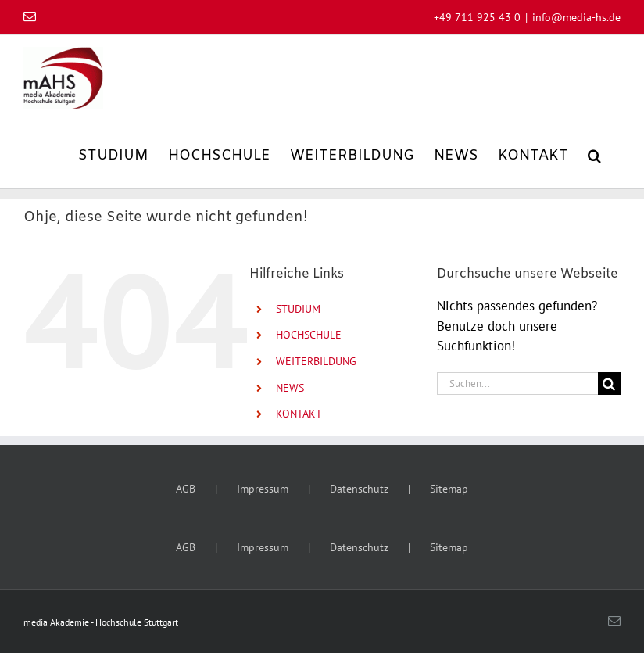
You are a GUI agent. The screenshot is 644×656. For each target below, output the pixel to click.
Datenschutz (359, 489)
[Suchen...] (517, 384)
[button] (594, 154)
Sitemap (449, 489)
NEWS (290, 388)
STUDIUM (298, 309)
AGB (186, 489)
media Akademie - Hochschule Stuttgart (101, 622)
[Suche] (609, 384)
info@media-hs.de (576, 17)
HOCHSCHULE (309, 335)
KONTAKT (299, 414)
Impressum (263, 489)
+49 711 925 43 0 (477, 17)
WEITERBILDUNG (316, 361)
